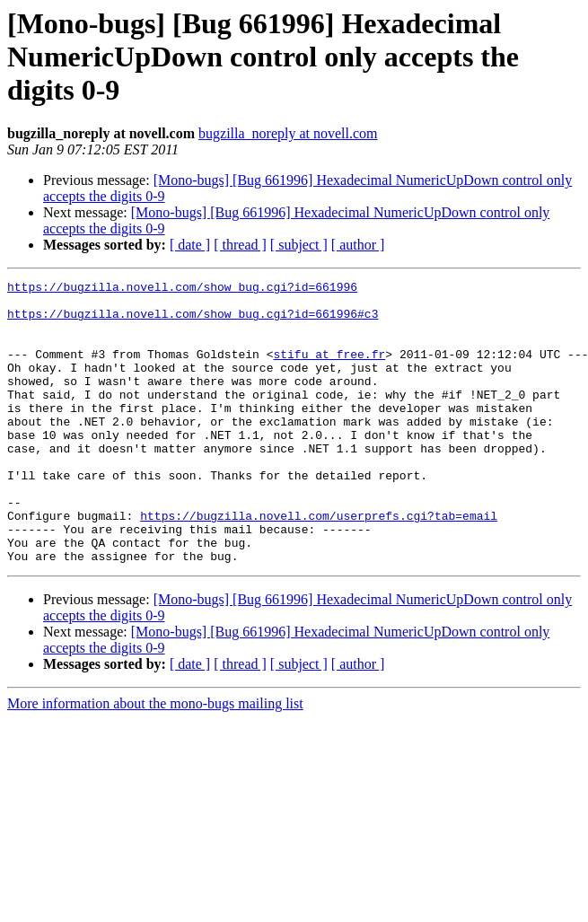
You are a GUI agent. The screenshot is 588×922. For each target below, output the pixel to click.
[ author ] (358, 245)
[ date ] (190, 245)
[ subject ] (299, 245)
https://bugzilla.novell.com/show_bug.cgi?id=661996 (182, 289)
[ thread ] (240, 245)
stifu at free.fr (329, 370)
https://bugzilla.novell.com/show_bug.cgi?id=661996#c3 (193, 321)
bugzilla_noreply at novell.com (288, 133)
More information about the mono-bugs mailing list (155, 760)
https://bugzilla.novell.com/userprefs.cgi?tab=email (319, 564)
